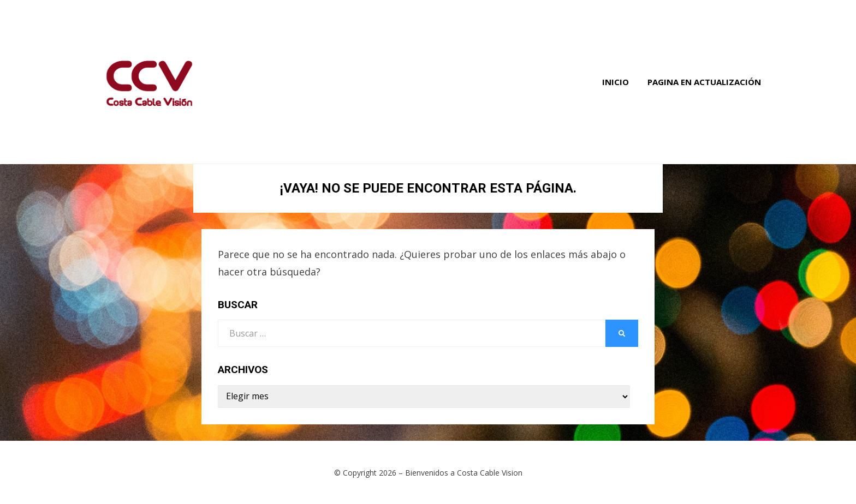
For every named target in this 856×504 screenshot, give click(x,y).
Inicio (616, 82)
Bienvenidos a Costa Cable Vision (464, 473)
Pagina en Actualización (704, 82)
